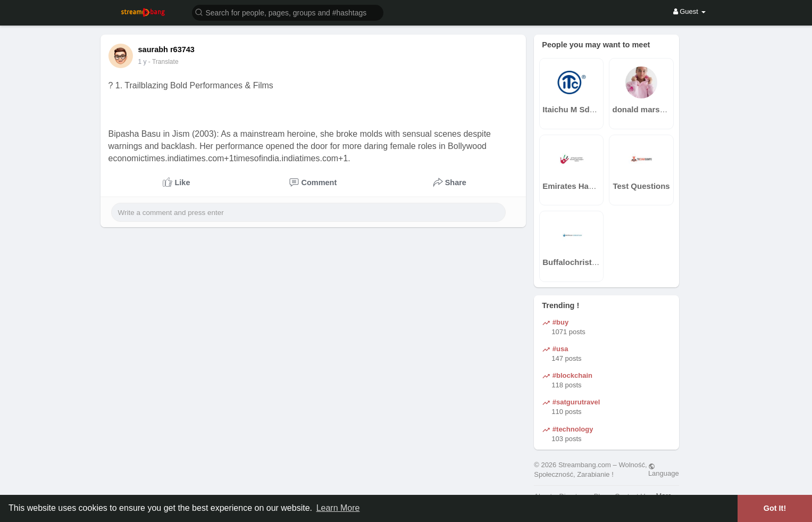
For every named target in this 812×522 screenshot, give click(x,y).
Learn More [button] (338, 508)
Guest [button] (689, 11)
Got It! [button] (775, 508)
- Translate (168, 62)
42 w (145, 62)
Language (664, 470)
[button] (288, 12)
